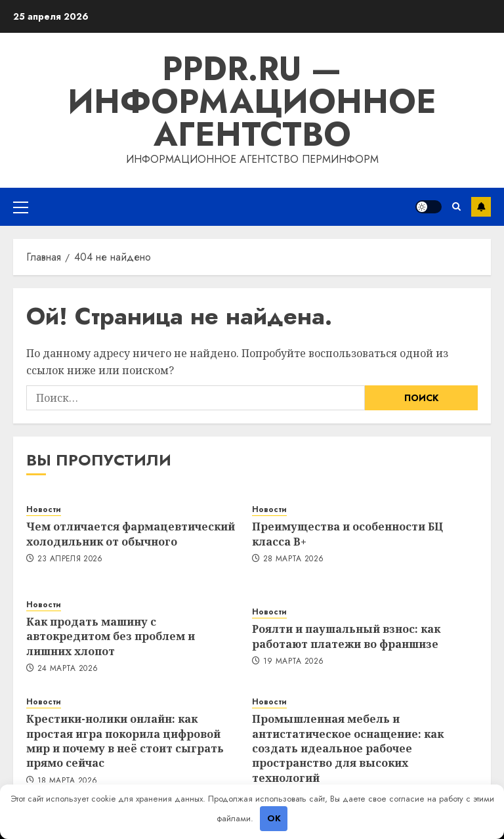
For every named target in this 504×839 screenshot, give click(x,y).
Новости (44, 510)
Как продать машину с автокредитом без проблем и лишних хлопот (111, 636)
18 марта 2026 (68, 781)
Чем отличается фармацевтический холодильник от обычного (131, 534)
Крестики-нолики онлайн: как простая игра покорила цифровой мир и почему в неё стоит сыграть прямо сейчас (125, 741)
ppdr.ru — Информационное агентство (252, 101)
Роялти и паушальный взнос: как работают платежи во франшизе (346, 636)
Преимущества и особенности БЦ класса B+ (347, 534)
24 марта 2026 (68, 669)
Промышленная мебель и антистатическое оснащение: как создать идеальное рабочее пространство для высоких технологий (348, 748)
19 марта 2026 (294, 662)
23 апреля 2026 (70, 559)
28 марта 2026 (294, 559)
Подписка (481, 207)
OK (274, 818)
